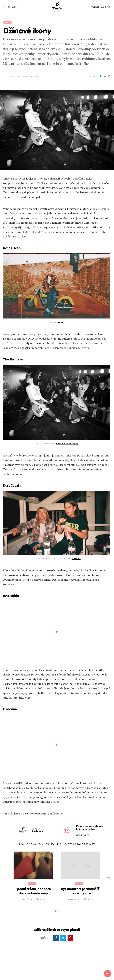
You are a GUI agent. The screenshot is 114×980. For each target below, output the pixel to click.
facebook (100, 77)
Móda (8, 22)
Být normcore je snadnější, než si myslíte (81, 891)
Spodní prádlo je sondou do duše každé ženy (33, 891)
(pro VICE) (76, 559)
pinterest (109, 77)
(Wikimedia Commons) (67, 444)
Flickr (60, 322)
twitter (105, 77)
